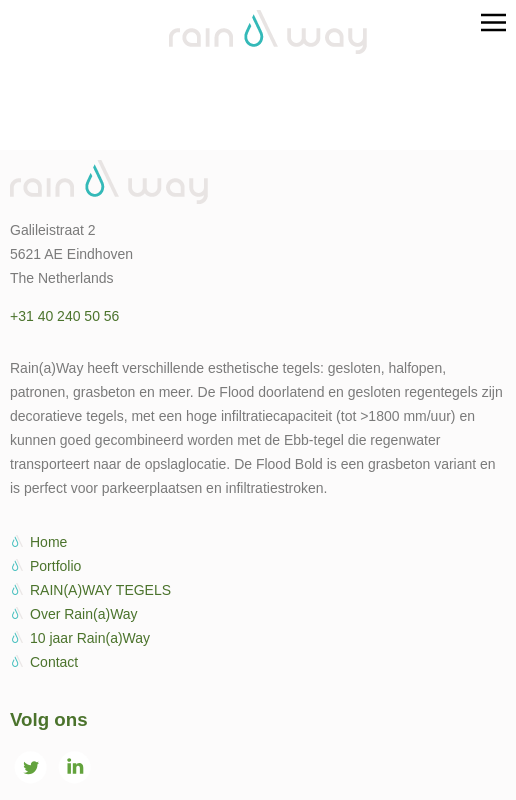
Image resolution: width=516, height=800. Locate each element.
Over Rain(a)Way (84, 614)
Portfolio (55, 566)
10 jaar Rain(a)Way (90, 638)
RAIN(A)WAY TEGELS (100, 590)
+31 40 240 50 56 (64, 316)
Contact (54, 662)
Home (48, 542)
